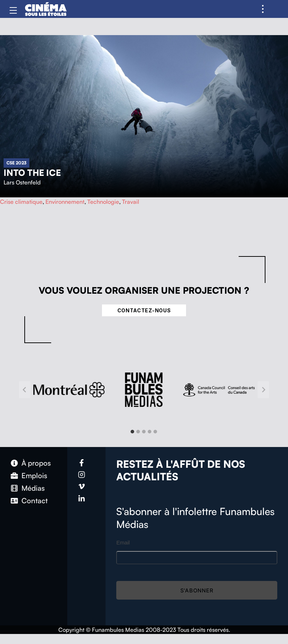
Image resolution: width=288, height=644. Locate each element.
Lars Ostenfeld (22, 182)
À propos (36, 463)
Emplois (34, 475)
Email (123, 542)
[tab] (132, 432)
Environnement (65, 202)
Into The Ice (32, 173)
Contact (35, 501)
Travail (131, 202)
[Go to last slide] (25, 390)
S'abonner (197, 590)
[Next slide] (263, 390)
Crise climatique (21, 202)
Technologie (103, 202)
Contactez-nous (144, 310)
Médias (33, 488)
